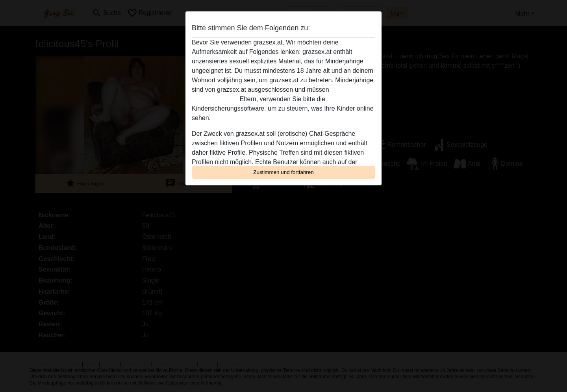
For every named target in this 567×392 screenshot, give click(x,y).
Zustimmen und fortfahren (283, 172)
